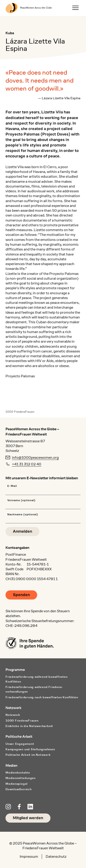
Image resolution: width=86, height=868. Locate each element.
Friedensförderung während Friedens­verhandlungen (34, 689)
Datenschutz (56, 856)
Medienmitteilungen (21, 778)
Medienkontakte (18, 773)
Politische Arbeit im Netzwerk (28, 755)
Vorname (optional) (21, 500)
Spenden (21, 595)
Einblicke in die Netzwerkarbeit (29, 726)
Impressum (29, 856)
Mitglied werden (28, 818)
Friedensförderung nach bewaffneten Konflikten (42, 697)
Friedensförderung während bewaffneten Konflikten (37, 679)
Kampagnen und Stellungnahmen (30, 749)
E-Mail (12, 486)
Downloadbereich (19, 789)
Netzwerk (13, 715)
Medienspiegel (17, 784)
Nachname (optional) (23, 515)
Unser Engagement (20, 744)
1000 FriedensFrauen (20, 412)
